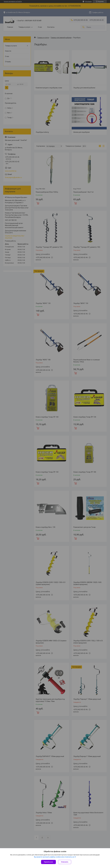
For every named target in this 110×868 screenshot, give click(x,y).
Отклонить (65, 862)
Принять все (48, 862)
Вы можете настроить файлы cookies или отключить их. (54, 857)
